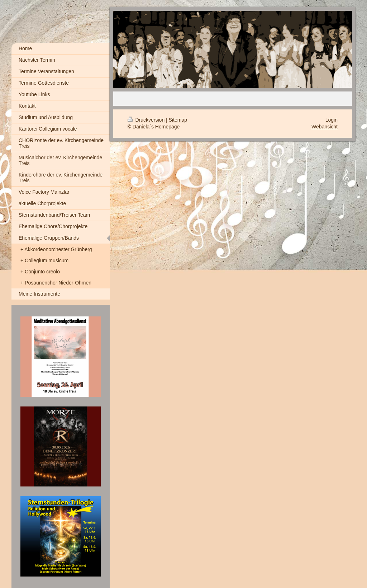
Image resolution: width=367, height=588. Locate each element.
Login (332, 120)
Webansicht (325, 127)
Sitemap (178, 120)
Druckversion (147, 120)
